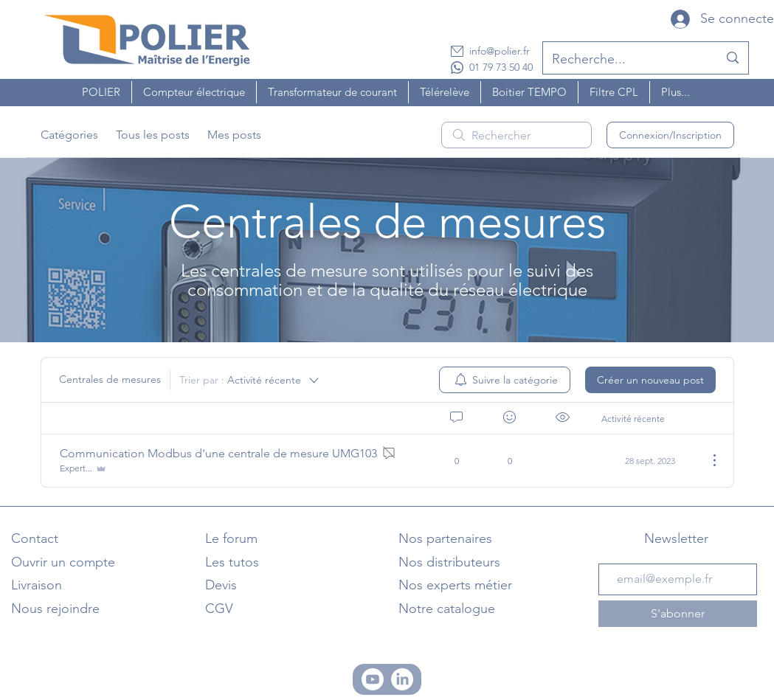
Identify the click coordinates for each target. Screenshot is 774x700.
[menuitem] (505, 380)
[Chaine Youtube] (373, 679)
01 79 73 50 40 (501, 67)
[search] (516, 135)
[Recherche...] (624, 60)
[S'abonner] (678, 614)
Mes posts (234, 135)
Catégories (69, 135)
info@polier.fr (500, 51)
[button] (101, 92)
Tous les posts (153, 135)
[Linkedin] (402, 679)
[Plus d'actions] (707, 460)
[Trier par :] (250, 380)
